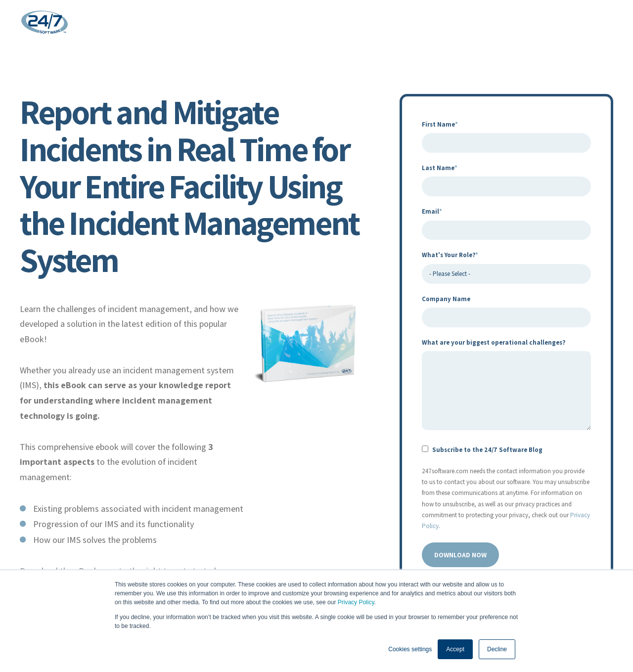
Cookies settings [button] (410, 649)
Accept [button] (455, 649)
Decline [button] (497, 649)
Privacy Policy (356, 602)
